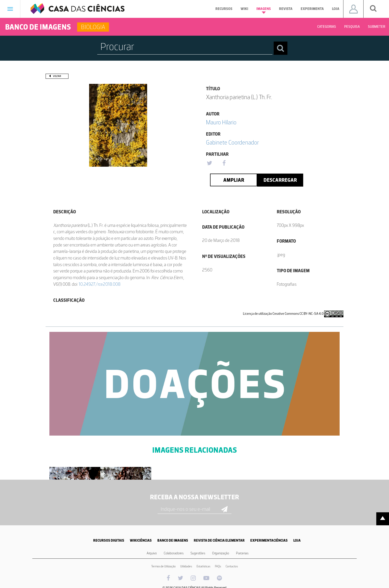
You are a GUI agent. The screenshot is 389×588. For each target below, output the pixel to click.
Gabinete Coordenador (232, 142)
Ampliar (234, 180)
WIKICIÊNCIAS (141, 540)
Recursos (224, 9)
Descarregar (280, 180)
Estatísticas (203, 566)
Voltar (57, 76)
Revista (286, 9)
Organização (221, 553)
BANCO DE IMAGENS (173, 540)
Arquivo (152, 553)
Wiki (244, 9)
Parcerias (242, 553)
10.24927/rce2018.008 (100, 284)
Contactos (232, 566)
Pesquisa (352, 27)
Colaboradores (174, 553)
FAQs (218, 566)
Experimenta (312, 9)
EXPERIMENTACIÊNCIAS (269, 540)
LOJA (297, 540)
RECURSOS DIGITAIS (109, 540)
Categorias (327, 27)
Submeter (377, 27)
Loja (336, 9)
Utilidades (186, 566)
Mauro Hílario (221, 122)
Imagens (264, 10)
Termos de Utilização (163, 566)
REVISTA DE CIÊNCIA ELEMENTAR (219, 540)
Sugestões (198, 553)
